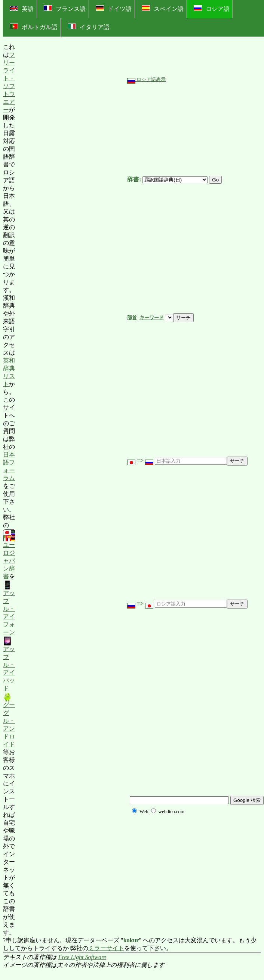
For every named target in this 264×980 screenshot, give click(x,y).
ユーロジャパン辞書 (9, 555)
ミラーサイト (106, 948)
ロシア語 (212, 9)
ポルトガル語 (34, 27)
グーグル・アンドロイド (9, 720)
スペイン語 (163, 9)
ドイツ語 (114, 9)
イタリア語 (89, 27)
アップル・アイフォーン (9, 608)
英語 (22, 9)
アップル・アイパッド (9, 664)
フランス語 (65, 9)
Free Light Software (82, 957)
